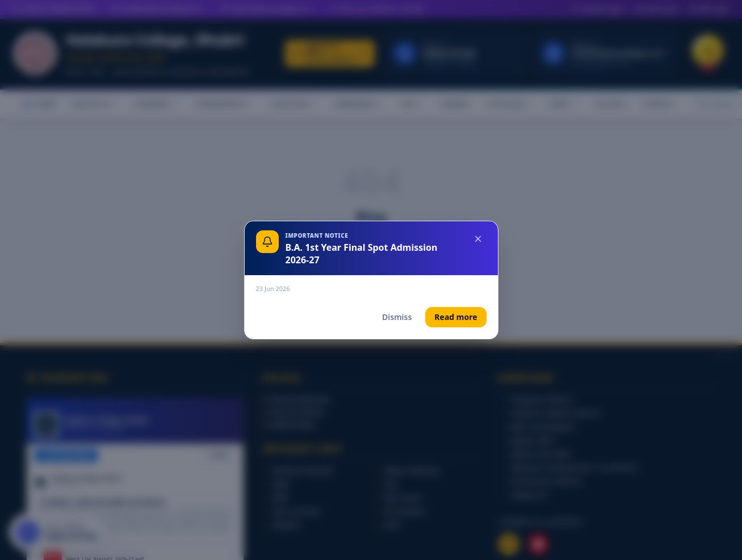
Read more (456, 317)
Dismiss (397, 317)
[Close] (478, 239)
